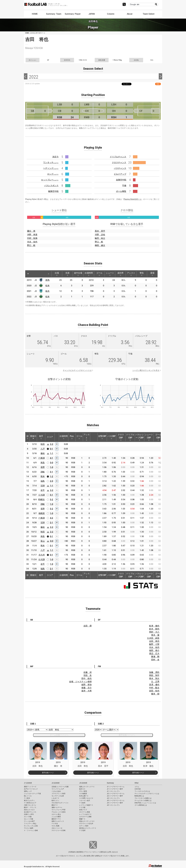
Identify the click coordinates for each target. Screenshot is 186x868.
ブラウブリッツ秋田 (59, 794)
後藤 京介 (87, 688)
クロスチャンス (119, 162)
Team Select (149, 14)
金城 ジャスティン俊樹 (80, 682)
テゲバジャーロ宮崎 (59, 830)
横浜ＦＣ (55, 805)
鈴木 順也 (154, 629)
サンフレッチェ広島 (31, 826)
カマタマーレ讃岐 (85, 817)
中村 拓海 (32, 238)
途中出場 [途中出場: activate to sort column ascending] (78, 274)
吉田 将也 (154, 641)
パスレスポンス (51, 186)
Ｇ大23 (41, 559)
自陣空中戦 (121, 180)
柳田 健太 (100, 245)
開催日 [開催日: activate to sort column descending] (33, 437)
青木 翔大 (154, 678)
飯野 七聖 (154, 644)
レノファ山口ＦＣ (85, 814)
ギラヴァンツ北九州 (86, 824)
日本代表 (138, 789)
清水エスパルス (29, 810)
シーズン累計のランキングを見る (146, 370)
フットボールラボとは (142, 791)
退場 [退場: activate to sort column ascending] (152, 274)
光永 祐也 (32, 242)
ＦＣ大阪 (82, 807)
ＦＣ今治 (55, 824)
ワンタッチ (51, 162)
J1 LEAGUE (28, 783)
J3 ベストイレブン (113, 805)
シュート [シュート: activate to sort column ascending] (110, 274)
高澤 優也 (154, 685)
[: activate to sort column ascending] (33, 274)
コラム (137, 787)
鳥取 (43, 463)
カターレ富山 (56, 814)
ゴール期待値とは (141, 805)
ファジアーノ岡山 (30, 824)
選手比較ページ (48, 773)
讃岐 (43, 472)
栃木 (47, 291)
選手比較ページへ (127, 735)
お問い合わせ (112, 852)
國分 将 (31, 231)
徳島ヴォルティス (58, 821)
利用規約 (72, 852)
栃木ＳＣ (82, 789)
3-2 (51, 500)
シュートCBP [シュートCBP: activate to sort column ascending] (149, 437)
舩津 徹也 (154, 626)
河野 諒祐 (100, 235)
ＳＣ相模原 (83, 794)
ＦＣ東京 (27, 798)
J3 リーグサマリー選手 (115, 803)
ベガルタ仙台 (56, 791)
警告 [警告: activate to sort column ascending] (142, 274)
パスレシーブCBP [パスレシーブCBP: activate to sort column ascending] (140, 437)
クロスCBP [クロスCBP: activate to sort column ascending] (121, 437)
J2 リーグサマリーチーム (116, 794)
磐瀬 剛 (155, 657)
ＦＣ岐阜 (82, 803)
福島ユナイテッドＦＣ (87, 787)
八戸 (43, 449)
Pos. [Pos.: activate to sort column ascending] (72, 437)
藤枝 (43, 453)
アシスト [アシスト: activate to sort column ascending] (131, 274)
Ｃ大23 (41, 495)
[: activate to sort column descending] (28, 274)
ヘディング (51, 168)
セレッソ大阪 (29, 819)
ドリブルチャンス (118, 157)
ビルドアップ (120, 174)
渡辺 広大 (154, 653)
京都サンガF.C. (29, 814)
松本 (47, 286)
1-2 (51, 476)
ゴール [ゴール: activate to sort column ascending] (99, 274)
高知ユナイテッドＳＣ (87, 821)
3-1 (51, 472)
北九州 (42, 555)
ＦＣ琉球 (82, 830)
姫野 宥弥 (87, 685)
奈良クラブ (83, 810)
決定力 (55, 157)
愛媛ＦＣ (82, 819)
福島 (43, 481)
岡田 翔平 (154, 675)
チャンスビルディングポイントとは (77, 370)
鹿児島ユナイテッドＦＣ (88, 828)
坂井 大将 (87, 691)
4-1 (51, 458)
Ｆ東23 (41, 458)
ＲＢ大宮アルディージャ (60, 803)
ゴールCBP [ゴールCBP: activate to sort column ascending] (158, 437)
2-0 (51, 481)
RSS (158, 84)
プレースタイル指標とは (143, 798)
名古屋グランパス (30, 812)
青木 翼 (155, 635)
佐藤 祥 (88, 672)
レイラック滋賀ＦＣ (86, 805)
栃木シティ (55, 800)
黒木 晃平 (100, 231)
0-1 (51, 449)
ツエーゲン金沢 (85, 800)
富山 (43, 541)
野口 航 (31, 245)
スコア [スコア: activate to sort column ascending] (50, 437)
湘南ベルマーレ (57, 807)
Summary (110, 783)
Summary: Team (54, 14)
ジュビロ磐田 (56, 817)
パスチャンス (120, 168)
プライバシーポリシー (92, 852)
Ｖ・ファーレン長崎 (31, 830)
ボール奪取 (121, 191)
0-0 (52, 541)
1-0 (51, 467)
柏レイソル (28, 796)
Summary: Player (73, 14)
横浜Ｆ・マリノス (30, 807)
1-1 (52, 453)
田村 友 (155, 660)
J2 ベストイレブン (113, 798)
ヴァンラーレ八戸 (58, 789)
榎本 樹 (155, 694)
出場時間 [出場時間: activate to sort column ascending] (89, 274)
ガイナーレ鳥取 (85, 812)
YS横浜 (41, 500)
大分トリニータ (57, 828)
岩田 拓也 (154, 691)
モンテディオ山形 (58, 796)
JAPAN (92, 14)
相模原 (42, 513)
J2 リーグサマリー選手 (115, 796)
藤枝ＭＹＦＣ (56, 819)
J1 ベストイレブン (113, 791)
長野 (43, 467)
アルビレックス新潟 (59, 812)
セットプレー (50, 180)
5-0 (51, 463)
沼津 (43, 486)
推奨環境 (80, 852)
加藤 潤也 (154, 672)
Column (111, 14)
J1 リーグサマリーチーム (116, 787)
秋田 (43, 444)
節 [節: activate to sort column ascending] (28, 437)
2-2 (52, 444)
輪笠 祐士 (100, 238)
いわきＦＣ (55, 798)
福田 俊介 (154, 650)
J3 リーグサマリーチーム (116, 800)
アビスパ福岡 (29, 828)
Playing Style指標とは (132, 199)
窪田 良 (88, 675)
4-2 (51, 518)
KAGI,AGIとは (139, 796)
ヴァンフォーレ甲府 (59, 810)
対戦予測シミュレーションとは (145, 803)
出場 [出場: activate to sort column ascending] (57, 274)
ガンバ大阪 (28, 817)
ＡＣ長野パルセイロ (86, 798)
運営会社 (103, 852)
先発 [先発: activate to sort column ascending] (67, 274)
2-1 (51, 523)
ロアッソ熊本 (84, 826)
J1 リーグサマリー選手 (115, 789)
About (130, 14)
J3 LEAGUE (83, 783)
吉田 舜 (88, 626)
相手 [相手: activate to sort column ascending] (41, 437)
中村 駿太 (154, 688)
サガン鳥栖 (55, 826)
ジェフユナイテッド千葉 (32, 794)
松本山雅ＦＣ (84, 796)
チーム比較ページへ (59, 735)
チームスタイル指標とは (143, 800)
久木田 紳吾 (153, 638)
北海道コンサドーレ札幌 (60, 787)
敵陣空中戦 (53, 191)
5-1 (51, 495)
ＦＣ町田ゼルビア (30, 803)
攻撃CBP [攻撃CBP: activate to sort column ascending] (102, 437)
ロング (53, 174)
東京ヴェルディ (29, 800)
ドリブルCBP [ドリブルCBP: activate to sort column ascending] (130, 437)
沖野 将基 (32, 235)
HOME (35, 14)
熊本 (43, 476)
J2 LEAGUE (56, 783)
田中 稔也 (87, 678)
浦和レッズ (28, 791)
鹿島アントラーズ (30, 787)
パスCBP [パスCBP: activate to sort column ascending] (112, 437)
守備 (124, 186)
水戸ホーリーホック (31, 789)
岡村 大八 (154, 632)
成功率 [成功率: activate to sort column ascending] (120, 274)
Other (137, 783)
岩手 (43, 490)
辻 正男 (155, 682)
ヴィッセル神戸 (29, 821)
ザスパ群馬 (83, 791)
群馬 (47, 280)
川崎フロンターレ (30, 805)
